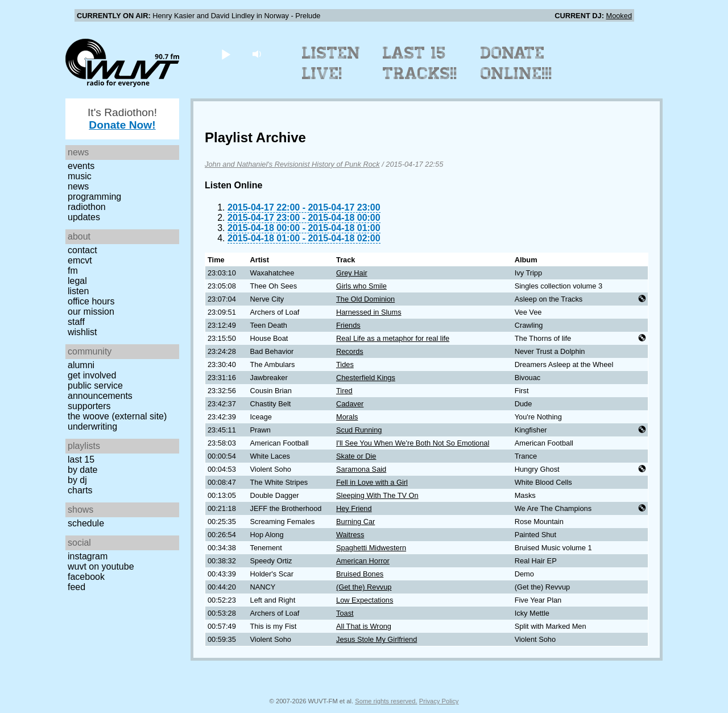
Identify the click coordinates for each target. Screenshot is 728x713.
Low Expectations (365, 600)
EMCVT (80, 260)
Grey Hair (352, 273)
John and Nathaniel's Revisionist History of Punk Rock (292, 164)
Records (350, 351)
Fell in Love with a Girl (372, 482)
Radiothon (87, 207)
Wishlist (82, 332)
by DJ (77, 480)
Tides (345, 364)
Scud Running (359, 430)
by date (82, 470)
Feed (76, 587)
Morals (347, 417)
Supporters (89, 406)
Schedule (86, 523)
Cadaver (350, 404)
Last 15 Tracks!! (420, 63)
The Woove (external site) (117, 416)
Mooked (619, 16)
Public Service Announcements (100, 391)
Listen (78, 291)
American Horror (363, 561)
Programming (94, 197)
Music (80, 176)
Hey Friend (354, 508)
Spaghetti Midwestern (371, 548)
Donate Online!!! (516, 63)
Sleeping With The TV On (377, 495)
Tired (344, 391)
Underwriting (92, 426)
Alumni (81, 365)
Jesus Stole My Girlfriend (377, 639)
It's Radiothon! (122, 119)
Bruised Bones (360, 574)
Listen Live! (331, 63)
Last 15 (81, 459)
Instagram (88, 556)
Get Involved (92, 375)
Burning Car (355, 522)
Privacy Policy (439, 701)
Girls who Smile (361, 286)
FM (73, 271)
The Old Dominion (365, 299)
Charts (80, 490)
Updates (84, 217)
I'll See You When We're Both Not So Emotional (413, 443)
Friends (348, 325)
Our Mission (91, 312)
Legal (77, 281)
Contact (82, 250)
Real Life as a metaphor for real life (393, 338)
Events (81, 166)
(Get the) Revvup (364, 587)
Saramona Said (361, 469)
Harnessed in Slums (369, 312)
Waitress (350, 535)
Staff (76, 322)
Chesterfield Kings (366, 378)
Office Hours (91, 301)
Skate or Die (356, 456)
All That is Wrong (364, 626)
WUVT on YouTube (101, 566)
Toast (345, 613)
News (78, 186)
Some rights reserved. (386, 701)
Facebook (86, 577)
